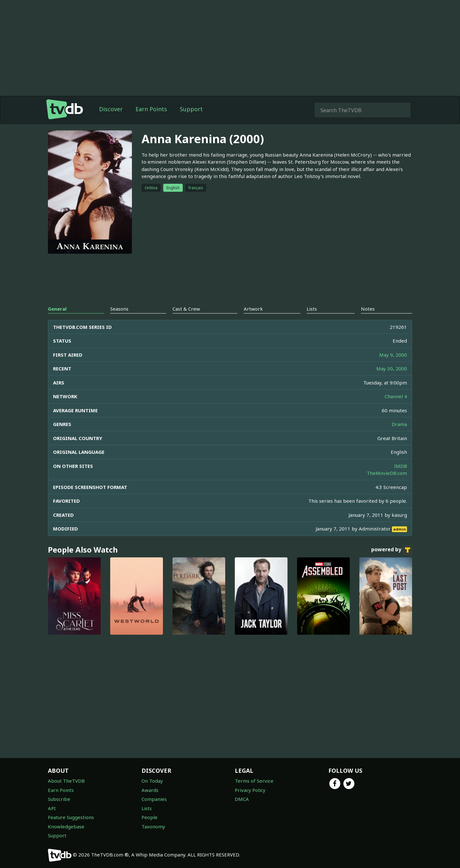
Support (191, 109)
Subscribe (59, 799)
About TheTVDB (66, 781)
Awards (150, 790)
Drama (399, 424)
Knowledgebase (66, 826)
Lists (147, 808)
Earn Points (151, 109)
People (149, 817)
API (52, 808)
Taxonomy (153, 826)
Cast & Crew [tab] (186, 309)
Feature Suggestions (71, 817)
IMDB (401, 466)
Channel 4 (396, 396)
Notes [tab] (368, 309)
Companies (154, 799)
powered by (392, 550)
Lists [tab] (312, 309)
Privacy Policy (250, 790)
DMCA (242, 799)
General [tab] (57, 309)
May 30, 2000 (392, 368)
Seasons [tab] (119, 309)
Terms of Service (254, 781)
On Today (152, 781)
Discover (111, 109)
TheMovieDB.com (387, 473)
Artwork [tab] (253, 309)
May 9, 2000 (393, 355)
